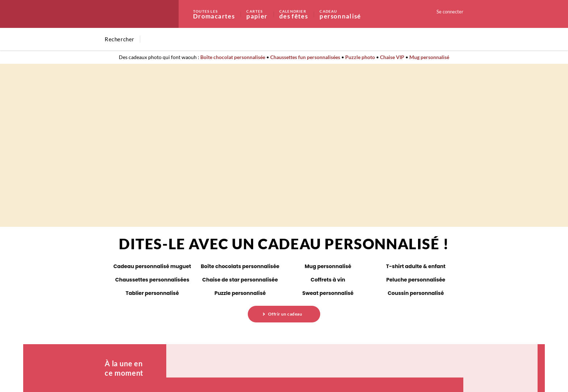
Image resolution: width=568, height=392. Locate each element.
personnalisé (340, 14)
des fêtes (299, 14)
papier (262, 14)
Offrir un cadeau (285, 314)
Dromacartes (219, 14)
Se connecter (450, 12)
